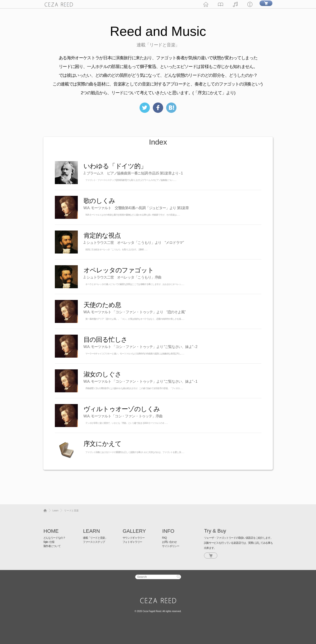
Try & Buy (215, 531)
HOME (51, 531)
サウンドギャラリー (134, 538)
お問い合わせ (169, 542)
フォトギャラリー (132, 542)
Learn (56, 510)
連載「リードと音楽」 (95, 538)
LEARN (91, 531)
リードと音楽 (71, 510)
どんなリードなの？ (54, 538)
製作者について (52, 546)
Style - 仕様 (49, 542)
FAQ (164, 538)
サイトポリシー (171, 546)
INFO (168, 531)
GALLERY (134, 531)
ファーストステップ (94, 542)
